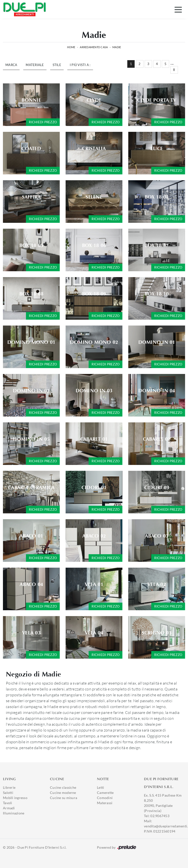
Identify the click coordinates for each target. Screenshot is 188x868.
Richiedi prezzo (43, 122)
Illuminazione (14, 813)
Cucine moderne (63, 793)
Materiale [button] (35, 65)
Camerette (105, 793)
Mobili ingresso (15, 798)
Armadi (9, 808)
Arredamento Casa (94, 47)
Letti (100, 787)
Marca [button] (11, 65)
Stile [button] (57, 65)
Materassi (105, 803)
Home (71, 47)
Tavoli (8, 803)
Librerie (9, 787)
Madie (117, 47)
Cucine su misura (64, 798)
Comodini (105, 798)
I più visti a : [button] (80, 65)
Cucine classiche (63, 787)
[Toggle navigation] (178, 9)
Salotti (8, 793)
